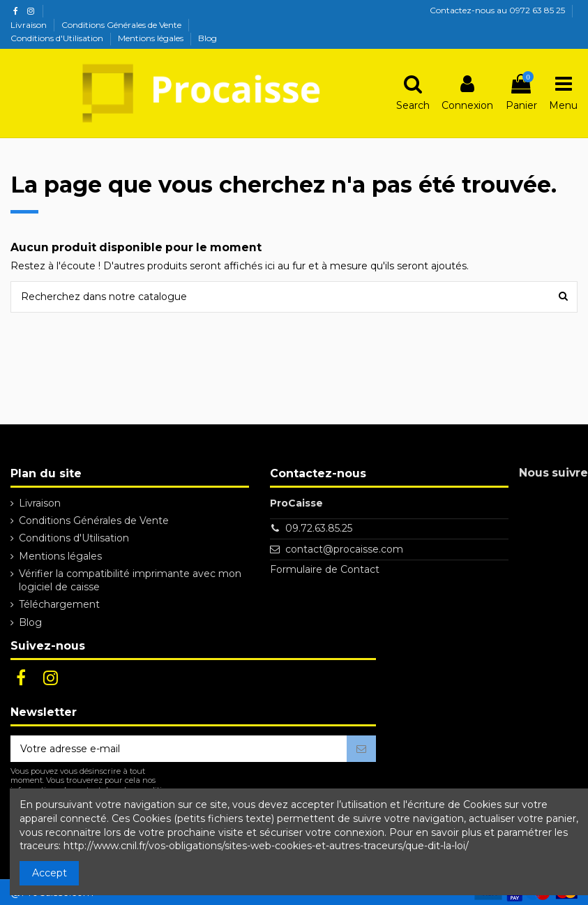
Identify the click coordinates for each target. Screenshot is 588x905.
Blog (208, 38)
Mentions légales (152, 38)
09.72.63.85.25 (319, 528)
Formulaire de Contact (325, 569)
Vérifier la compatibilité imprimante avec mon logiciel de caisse (130, 581)
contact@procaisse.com (344, 549)
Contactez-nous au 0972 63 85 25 (497, 10)
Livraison (30, 25)
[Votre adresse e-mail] (179, 749)
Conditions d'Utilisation (58, 38)
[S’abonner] (361, 749)
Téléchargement (59, 604)
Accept (50, 873)
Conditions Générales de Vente (122, 25)
